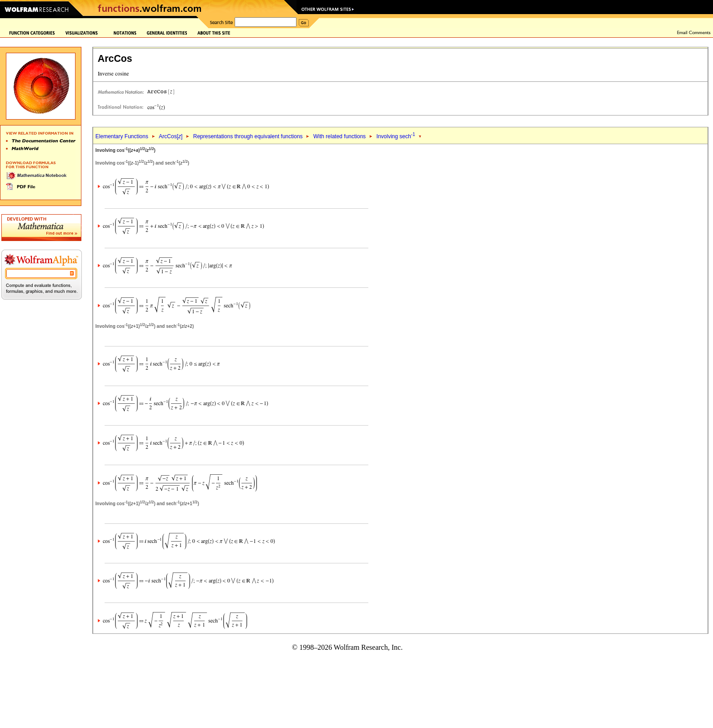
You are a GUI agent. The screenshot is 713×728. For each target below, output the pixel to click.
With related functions (339, 136)
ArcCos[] (171, 136)
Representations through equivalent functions (248, 136)
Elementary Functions (122, 136)
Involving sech (396, 136)
